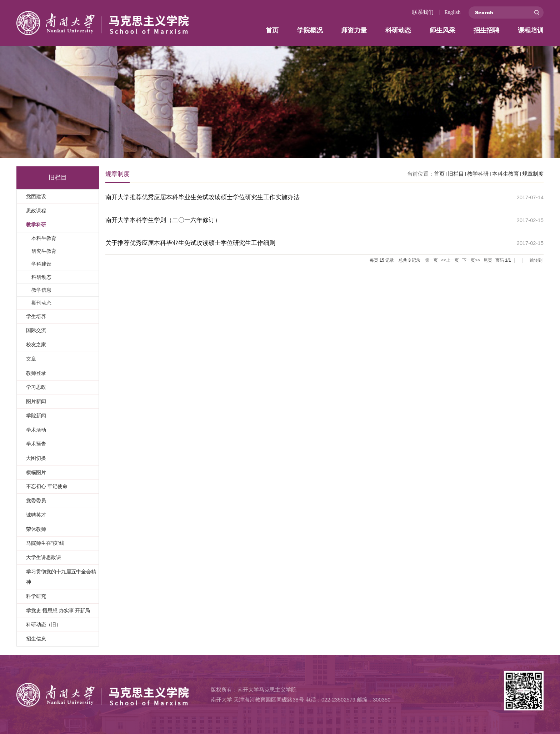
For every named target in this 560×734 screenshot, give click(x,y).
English (452, 12)
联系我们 (423, 12)
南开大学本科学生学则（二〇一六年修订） (163, 220)
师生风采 (442, 30)
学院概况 (310, 30)
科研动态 (398, 30)
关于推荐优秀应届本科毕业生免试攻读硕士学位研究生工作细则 (190, 243)
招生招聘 (486, 30)
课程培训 (531, 30)
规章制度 (533, 174)
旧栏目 (456, 174)
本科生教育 (506, 174)
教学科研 (478, 174)
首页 (272, 30)
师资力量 (354, 30)
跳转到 (537, 260)
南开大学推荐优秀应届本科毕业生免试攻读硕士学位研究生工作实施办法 (202, 197)
